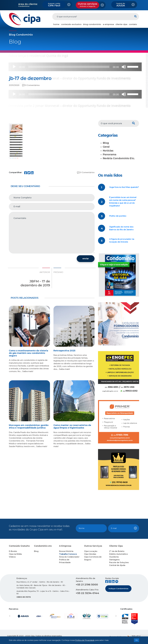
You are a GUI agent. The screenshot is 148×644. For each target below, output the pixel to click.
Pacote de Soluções (119, 562)
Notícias (108, 151)
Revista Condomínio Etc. (119, 158)
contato (133, 24)
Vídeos (12, 557)
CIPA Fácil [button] (54, 5)
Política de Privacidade (85, 640)
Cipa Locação (91, 551)
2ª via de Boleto (117, 551)
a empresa (108, 24)
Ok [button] (137, 640)
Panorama (110, 154)
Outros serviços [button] (87, 5)
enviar (86, 259)
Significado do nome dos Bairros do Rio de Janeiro (121, 228)
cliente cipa (121, 24)
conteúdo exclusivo (71, 24)
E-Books (13, 551)
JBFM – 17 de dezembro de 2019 (35, 283)
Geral (106, 147)
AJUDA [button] (121, 5)
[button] (17, 616)
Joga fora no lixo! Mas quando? (124, 187)
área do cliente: (28, 4)
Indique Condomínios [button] (118, 589)
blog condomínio (92, 24)
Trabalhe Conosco (68, 554)
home (56, 24)
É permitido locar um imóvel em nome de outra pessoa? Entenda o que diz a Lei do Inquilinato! (123, 202)
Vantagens (114, 560)
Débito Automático (119, 554)
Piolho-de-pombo (118, 216)
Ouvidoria (114, 557)
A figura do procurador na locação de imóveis (122, 240)
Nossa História (66, 551)
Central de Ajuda (117, 565)
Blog (106, 143)
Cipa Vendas (90, 554)
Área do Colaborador (69, 557)
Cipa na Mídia (15, 554)
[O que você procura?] (92, 17)
